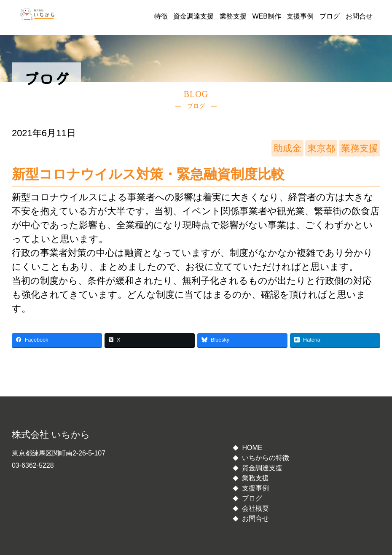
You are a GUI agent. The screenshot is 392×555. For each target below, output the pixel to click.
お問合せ (359, 16)
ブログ (330, 16)
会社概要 (255, 508)
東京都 (321, 148)
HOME (252, 448)
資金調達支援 (193, 16)
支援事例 (300, 16)
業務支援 (233, 16)
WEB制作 (266, 16)
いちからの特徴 (266, 458)
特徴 (161, 16)
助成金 (287, 148)
